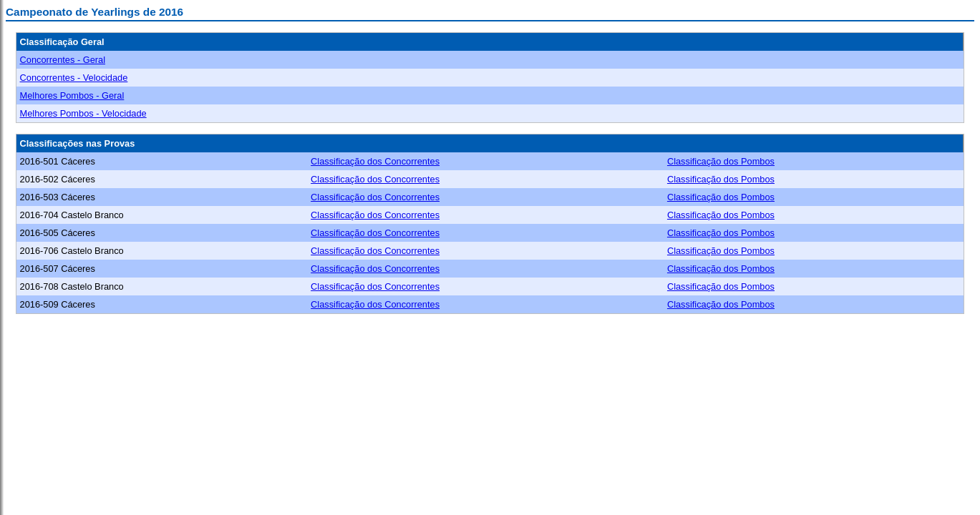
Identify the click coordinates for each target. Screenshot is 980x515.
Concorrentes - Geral (63, 60)
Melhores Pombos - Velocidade (83, 113)
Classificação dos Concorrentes (375, 161)
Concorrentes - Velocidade (74, 78)
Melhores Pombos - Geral (72, 95)
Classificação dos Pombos (721, 161)
